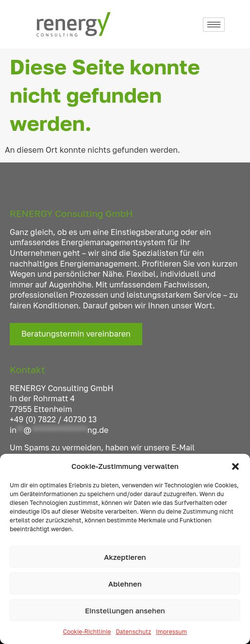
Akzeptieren (125, 557)
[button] (235, 466)
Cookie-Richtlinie (87, 632)
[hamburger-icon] (214, 25)
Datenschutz (133, 632)
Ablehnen (125, 584)
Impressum (171, 632)
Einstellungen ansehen (125, 610)
